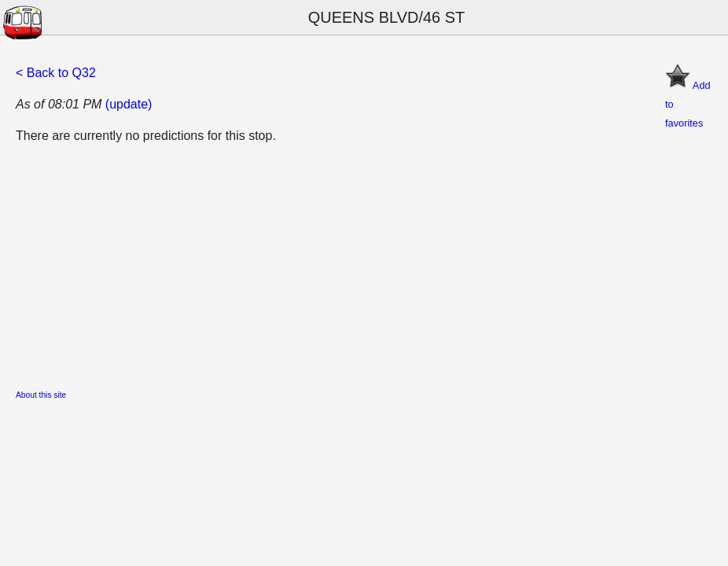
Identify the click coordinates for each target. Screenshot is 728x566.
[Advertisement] (364, 268)
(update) (129, 104)
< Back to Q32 (56, 73)
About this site (41, 395)
